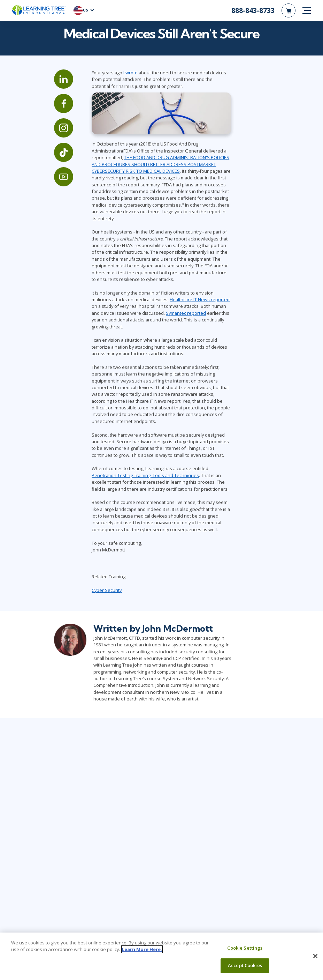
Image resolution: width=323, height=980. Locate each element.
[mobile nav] (307, 10)
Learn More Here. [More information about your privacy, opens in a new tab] (142, 949)
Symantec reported (100, 324)
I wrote (119, 97)
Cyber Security (95, 581)
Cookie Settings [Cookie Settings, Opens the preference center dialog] (245, 948)
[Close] (315, 956)
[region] (161, 956)
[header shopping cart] (289, 10)
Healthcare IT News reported (152, 310)
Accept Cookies (245, 965)
